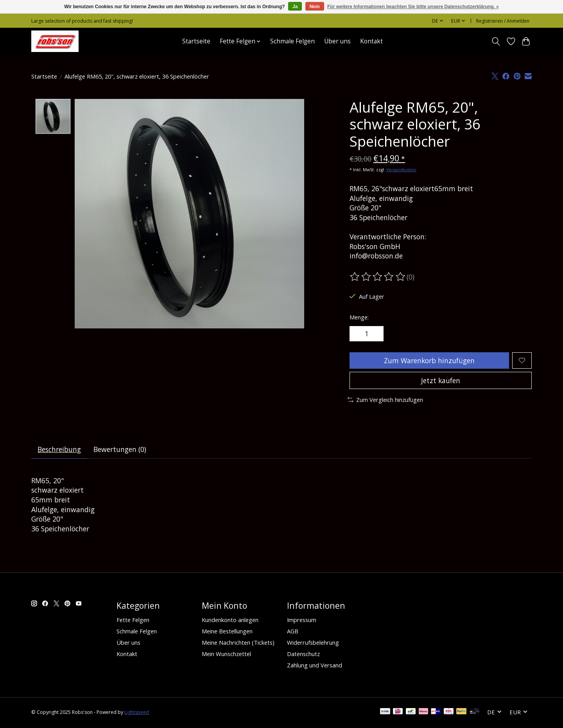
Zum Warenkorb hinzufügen (429, 360)
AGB (293, 632)
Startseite (196, 41)
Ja (295, 7)
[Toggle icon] (496, 41)
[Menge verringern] (358, 334)
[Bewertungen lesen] (378, 277)
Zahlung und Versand (315, 666)
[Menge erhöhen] (375, 334)
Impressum (302, 621)
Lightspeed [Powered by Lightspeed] (137, 713)
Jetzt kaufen (440, 381)
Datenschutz (303, 655)
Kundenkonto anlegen (230, 621)
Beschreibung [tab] (60, 450)
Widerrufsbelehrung (313, 644)
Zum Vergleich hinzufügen (385, 400)
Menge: (359, 317)
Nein (315, 7)
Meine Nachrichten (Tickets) (238, 644)
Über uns (337, 41)
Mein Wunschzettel (226, 655)
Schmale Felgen (292, 41)
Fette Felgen (133, 621)
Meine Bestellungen (227, 632)
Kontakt (371, 41)
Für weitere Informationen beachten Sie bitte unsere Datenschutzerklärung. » (413, 7)
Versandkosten (401, 170)
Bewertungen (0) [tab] (121, 450)
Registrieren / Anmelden (503, 21)
